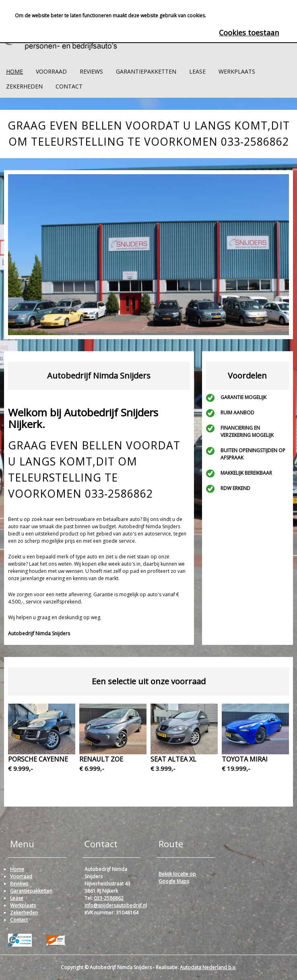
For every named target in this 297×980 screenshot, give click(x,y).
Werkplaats (237, 71)
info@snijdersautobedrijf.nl (116, 905)
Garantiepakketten (146, 71)
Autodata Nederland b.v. (208, 967)
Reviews (91, 71)
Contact (69, 86)
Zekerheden (24, 86)
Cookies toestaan (249, 33)
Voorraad (51, 71)
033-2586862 (109, 898)
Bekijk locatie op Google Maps (177, 878)
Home (14, 71)
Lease (197, 71)
